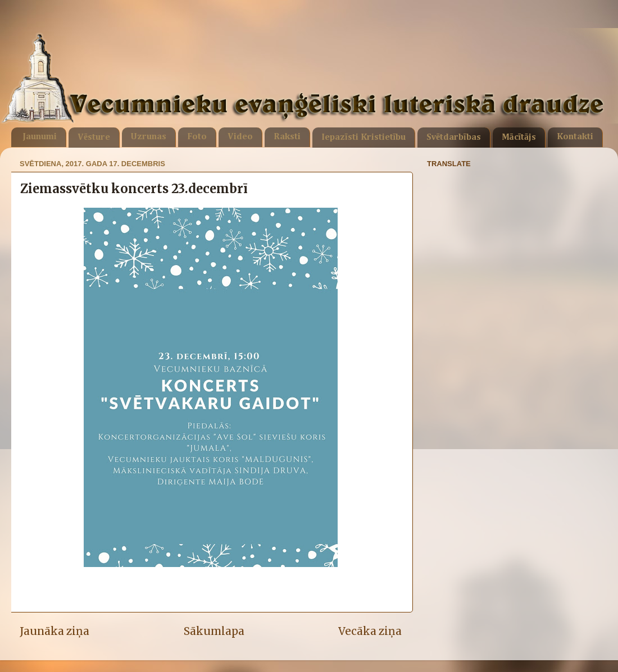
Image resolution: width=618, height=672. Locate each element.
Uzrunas (149, 137)
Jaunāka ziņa (54, 631)
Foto (197, 137)
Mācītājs (519, 138)
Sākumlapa (214, 631)
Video (240, 137)
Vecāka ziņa (370, 631)
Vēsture (94, 138)
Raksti (287, 137)
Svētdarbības (454, 138)
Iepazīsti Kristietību (363, 138)
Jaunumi (40, 137)
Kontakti (575, 137)
